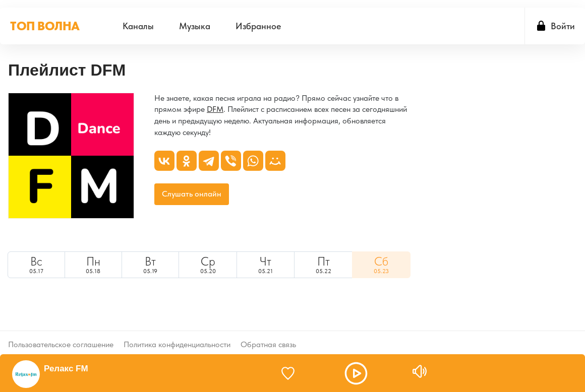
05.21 (266, 265)
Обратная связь (268, 336)
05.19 (150, 265)
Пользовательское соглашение (61, 336)
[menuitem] (138, 26)
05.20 (208, 265)
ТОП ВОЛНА (45, 26)
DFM (215, 109)
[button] (356, 373)
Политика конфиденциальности (177, 336)
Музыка (195, 26)
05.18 (94, 265)
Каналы (138, 26)
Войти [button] (563, 26)
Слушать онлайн (192, 194)
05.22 (324, 265)
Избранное (258, 26)
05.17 (36, 265)
